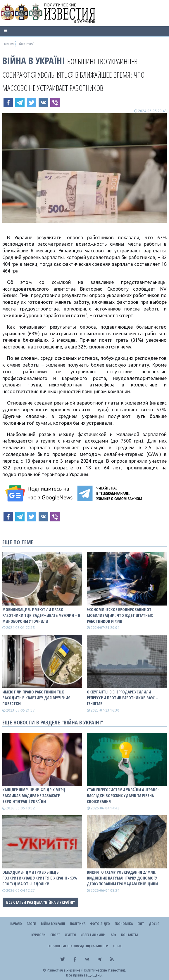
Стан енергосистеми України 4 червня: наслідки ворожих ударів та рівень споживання (123, 796)
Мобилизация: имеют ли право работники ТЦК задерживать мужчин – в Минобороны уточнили (41, 615)
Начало (16, 924)
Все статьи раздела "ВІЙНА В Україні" (40, 902)
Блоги (31, 924)
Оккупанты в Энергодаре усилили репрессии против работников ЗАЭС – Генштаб (122, 698)
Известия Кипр (93, 935)
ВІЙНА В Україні (34, 61)
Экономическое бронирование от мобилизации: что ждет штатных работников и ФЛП (120, 615)
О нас (118, 946)
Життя (70, 935)
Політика (78, 924)
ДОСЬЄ (154, 924)
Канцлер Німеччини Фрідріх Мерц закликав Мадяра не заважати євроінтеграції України (34, 796)
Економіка (124, 924)
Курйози (38, 935)
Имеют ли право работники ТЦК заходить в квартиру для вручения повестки (36, 698)
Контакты (129, 935)
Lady (113, 935)
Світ (141, 924)
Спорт (55, 935)
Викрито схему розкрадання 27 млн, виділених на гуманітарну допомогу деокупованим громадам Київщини (122, 878)
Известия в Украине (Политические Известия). (86, 970)
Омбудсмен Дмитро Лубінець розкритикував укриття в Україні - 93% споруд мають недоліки (40, 878)
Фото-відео (100, 924)
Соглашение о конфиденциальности (78, 946)
